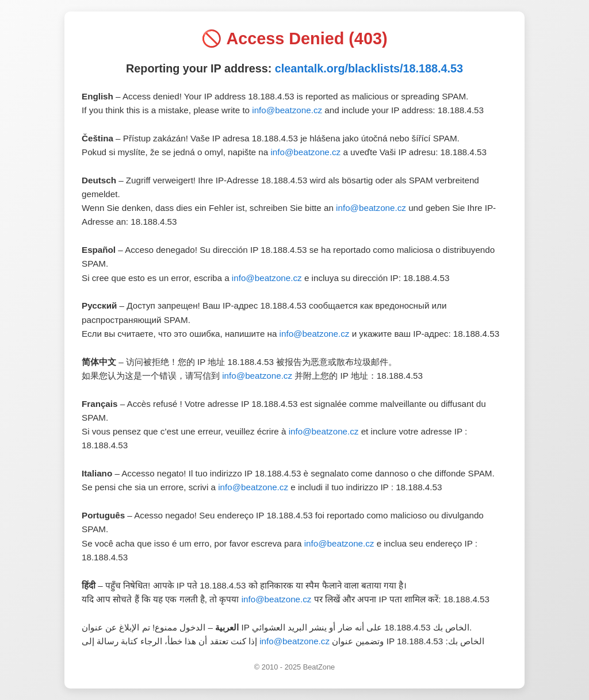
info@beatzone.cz (287, 110)
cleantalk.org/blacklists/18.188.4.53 (369, 68)
